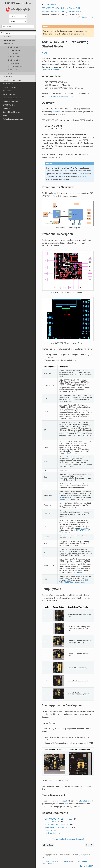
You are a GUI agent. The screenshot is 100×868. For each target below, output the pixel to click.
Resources (6, 108)
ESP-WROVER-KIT (14, 50)
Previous (48, 845)
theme (65, 861)
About (5, 115)
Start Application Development (61, 96)
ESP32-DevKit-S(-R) (14, 60)
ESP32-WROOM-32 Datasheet (58, 828)
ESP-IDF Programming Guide (18, 8)
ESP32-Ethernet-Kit (14, 57)
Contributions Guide (10, 101)
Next (89, 845)
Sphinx (53, 861)
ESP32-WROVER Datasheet (56, 825)
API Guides (7, 91)
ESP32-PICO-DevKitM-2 (15, 67)
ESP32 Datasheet (52, 822)
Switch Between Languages (13, 119)
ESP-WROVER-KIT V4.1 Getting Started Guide (61, 8)
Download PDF (87, 866)
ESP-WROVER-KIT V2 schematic (58, 819)
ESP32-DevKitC (13, 47)
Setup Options (71, 453)
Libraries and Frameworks (12, 98)
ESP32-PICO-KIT (13, 54)
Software (9, 73)
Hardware (9, 44)
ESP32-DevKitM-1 (14, 70)
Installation (8, 77)
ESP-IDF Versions (9, 105)
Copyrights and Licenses (12, 112)
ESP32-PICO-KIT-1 (14, 63)
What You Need (9, 40)
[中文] (44, 53)
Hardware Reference (10, 87)
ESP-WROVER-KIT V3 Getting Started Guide (60, 12)
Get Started (6, 33)
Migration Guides (9, 94)
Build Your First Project (12, 80)
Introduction (9, 37)
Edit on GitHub (87, 17)
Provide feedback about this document (68, 839)
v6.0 (82, 34)
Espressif (56, 112)
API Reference (8, 84)
